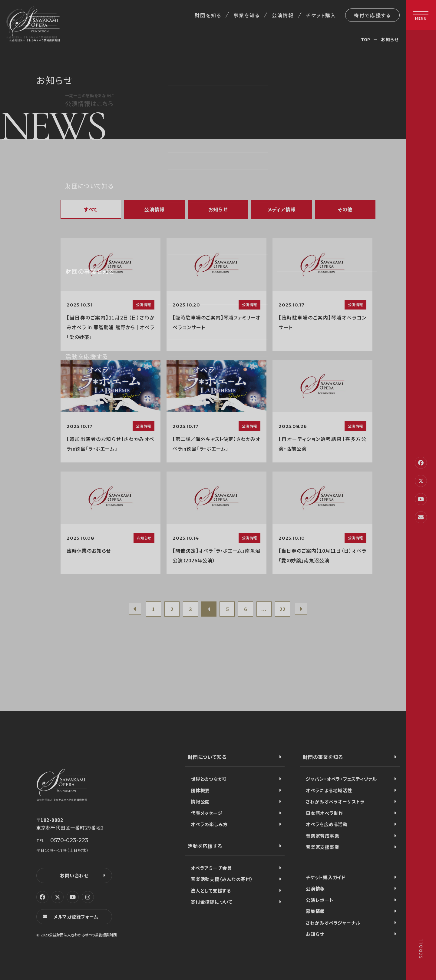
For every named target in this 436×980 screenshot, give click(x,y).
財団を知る (208, 15)
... (264, 609)
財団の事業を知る (323, 757)
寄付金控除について (212, 902)
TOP (366, 39)
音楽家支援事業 (322, 847)
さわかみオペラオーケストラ (335, 801)
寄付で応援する (372, 15)
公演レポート (320, 900)
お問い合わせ (74, 875)
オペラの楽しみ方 (209, 824)
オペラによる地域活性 (329, 790)
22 (282, 609)
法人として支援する (211, 891)
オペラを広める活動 (327, 824)
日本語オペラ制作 (325, 813)
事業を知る (247, 15)
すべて (91, 209)
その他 (345, 209)
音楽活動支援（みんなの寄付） (222, 879)
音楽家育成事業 (322, 836)
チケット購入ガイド (326, 877)
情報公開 (200, 801)
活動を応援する (205, 846)
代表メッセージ (206, 813)
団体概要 (200, 790)
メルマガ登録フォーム (76, 917)
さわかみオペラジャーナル (333, 923)
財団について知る (207, 757)
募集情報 (315, 911)
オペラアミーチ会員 (211, 868)
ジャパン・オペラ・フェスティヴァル (341, 779)
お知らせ (218, 209)
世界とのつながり (209, 779)
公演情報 (283, 15)
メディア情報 (282, 209)
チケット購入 (321, 15)
